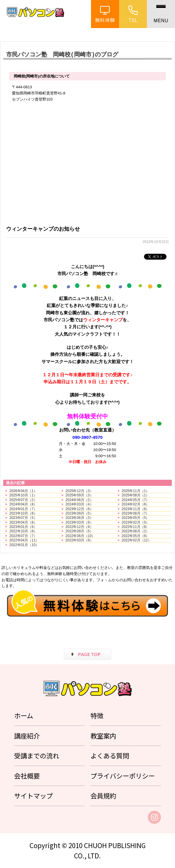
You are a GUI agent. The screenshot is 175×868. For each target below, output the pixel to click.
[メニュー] (161, 14)
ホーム (24, 715)
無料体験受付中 (88, 416)
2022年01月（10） (24, 545)
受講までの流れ (37, 755)
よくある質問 (110, 755)
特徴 (97, 715)
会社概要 (27, 776)
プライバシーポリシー (123, 776)
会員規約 (103, 795)
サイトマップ (33, 795)
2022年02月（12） (137, 540)
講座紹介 (27, 736)
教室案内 (103, 736)
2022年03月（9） (79, 540)
